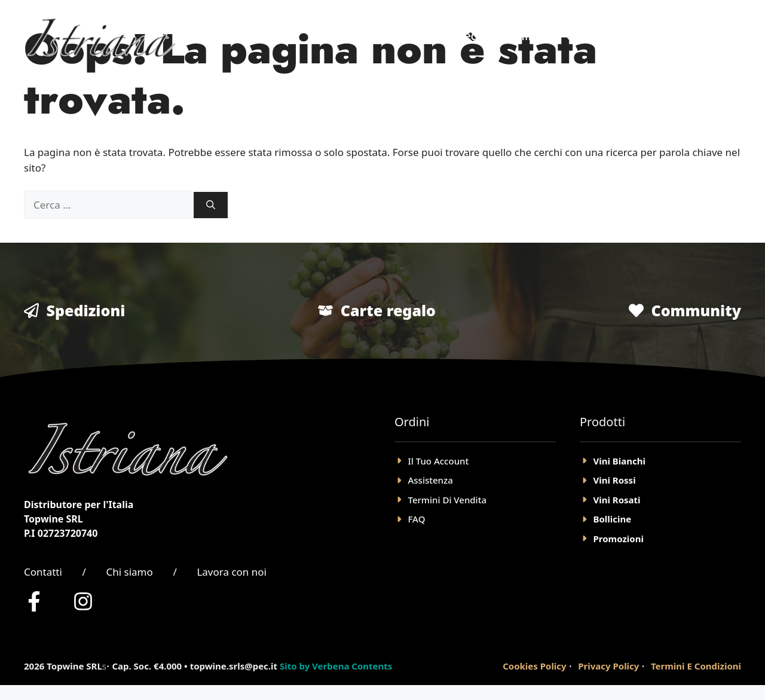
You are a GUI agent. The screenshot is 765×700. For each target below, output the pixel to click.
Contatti (43, 572)
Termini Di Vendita (447, 500)
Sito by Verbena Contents (336, 666)
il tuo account (439, 461)
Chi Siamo (594, 36)
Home (414, 36)
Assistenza (431, 480)
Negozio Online (499, 36)
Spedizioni (86, 310)
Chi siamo (129, 572)
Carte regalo (388, 310)
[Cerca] (211, 205)
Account (670, 36)
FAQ (417, 519)
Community (696, 310)
